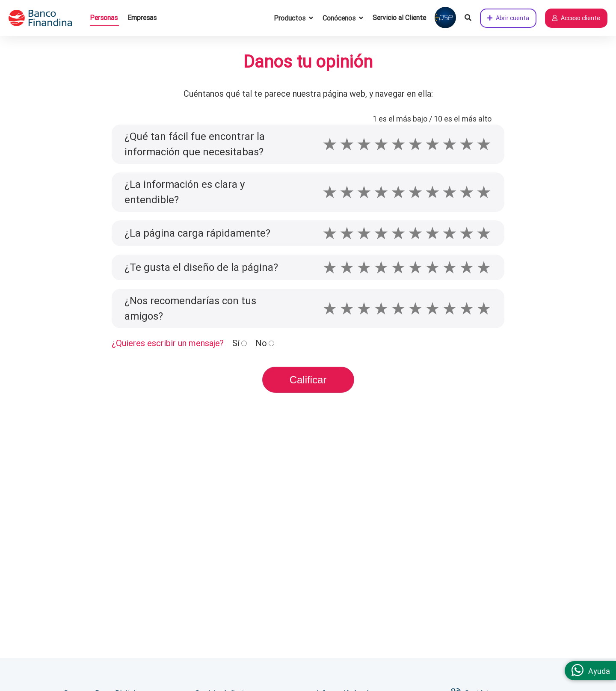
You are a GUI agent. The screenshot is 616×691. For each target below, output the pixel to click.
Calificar (308, 380)
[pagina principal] (45, 18)
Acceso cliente (576, 18)
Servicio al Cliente (399, 18)
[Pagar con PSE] (445, 18)
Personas (104, 18)
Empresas (142, 18)
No (261, 343)
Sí (236, 343)
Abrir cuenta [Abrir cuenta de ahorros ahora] (508, 18)
